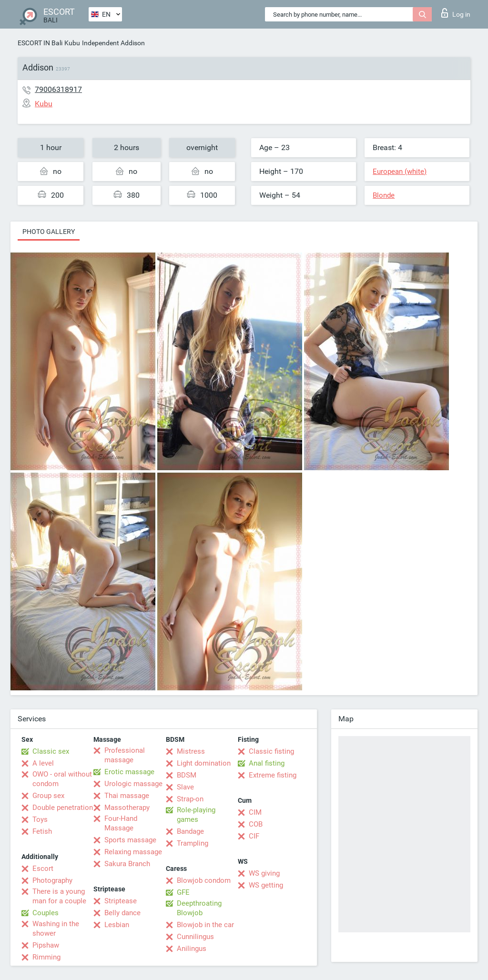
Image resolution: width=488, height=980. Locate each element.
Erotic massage (129, 772)
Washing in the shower (56, 929)
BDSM (187, 775)
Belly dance (122, 913)
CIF (254, 836)
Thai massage (127, 796)
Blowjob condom (204, 880)
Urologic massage (133, 784)
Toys (40, 819)
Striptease (121, 901)
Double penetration (63, 808)
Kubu (72, 43)
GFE (183, 892)
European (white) (400, 172)
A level (43, 763)
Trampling (193, 843)
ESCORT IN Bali (40, 43)
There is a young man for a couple (59, 896)
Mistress (191, 751)
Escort (43, 869)
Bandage (190, 831)
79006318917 (58, 89)
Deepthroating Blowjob (199, 908)
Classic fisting (271, 751)
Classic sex (51, 751)
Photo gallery (49, 232)
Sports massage (130, 840)
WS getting (266, 885)
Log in (456, 13)
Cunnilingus (195, 937)
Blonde (384, 195)
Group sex (48, 796)
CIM (255, 812)
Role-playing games (196, 815)
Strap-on (190, 799)
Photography (52, 880)
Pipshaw (46, 945)
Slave (185, 787)
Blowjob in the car (205, 925)
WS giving (264, 873)
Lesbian (117, 925)
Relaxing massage (133, 852)
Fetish (42, 831)
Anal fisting (267, 763)
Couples (46, 913)
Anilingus (192, 949)
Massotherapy (127, 808)
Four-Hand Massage (121, 823)
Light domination (204, 763)
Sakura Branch (127, 864)
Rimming (46, 957)
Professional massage (125, 755)
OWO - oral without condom (62, 779)
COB (256, 824)
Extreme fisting (273, 775)
